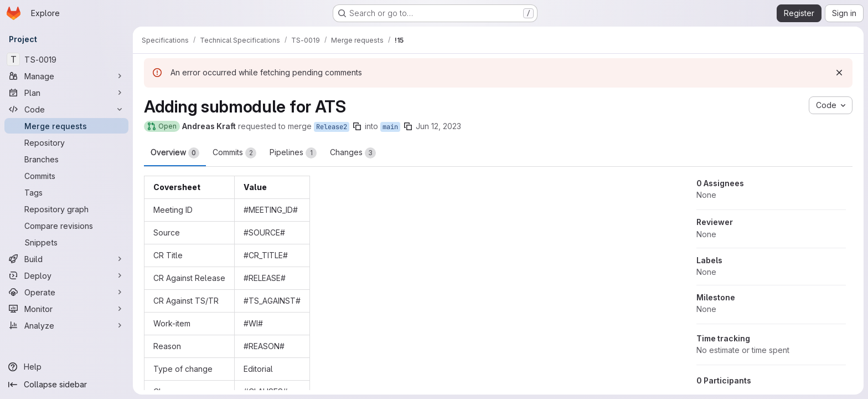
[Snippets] (66, 242)
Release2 (332, 127)
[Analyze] (66, 325)
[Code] (66, 109)
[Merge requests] (66, 126)
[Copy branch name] (357, 126)
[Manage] (66, 76)
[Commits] (66, 176)
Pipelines (293, 153)
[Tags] (66, 192)
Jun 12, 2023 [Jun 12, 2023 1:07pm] (438, 126)
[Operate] (66, 292)
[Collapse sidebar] (66, 385)
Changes (353, 153)
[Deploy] (66, 275)
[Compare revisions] (66, 226)
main (390, 127)
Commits (234, 153)
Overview (175, 153)
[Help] (66, 367)
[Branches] (66, 159)
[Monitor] (66, 309)
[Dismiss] (839, 73)
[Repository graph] (66, 209)
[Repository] (66, 142)
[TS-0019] (66, 59)
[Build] (66, 259)
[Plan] (66, 93)
